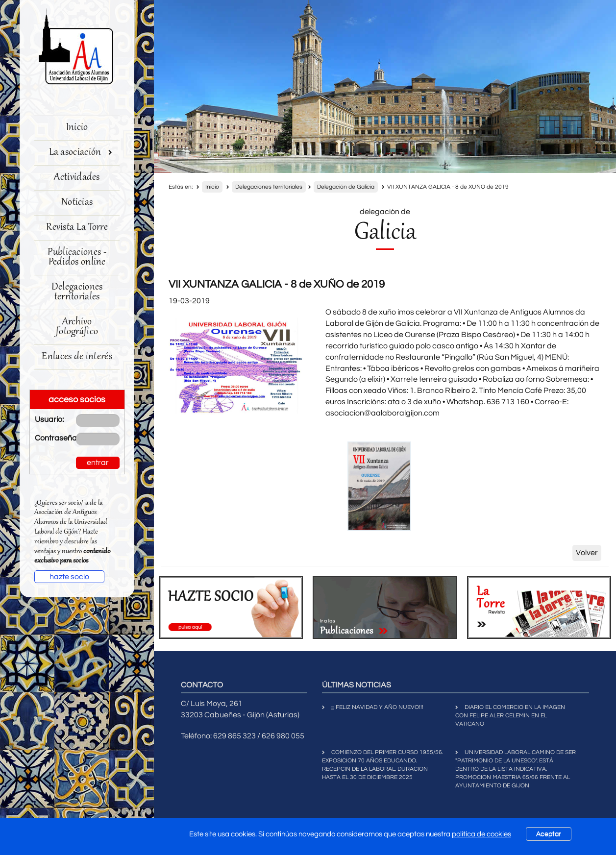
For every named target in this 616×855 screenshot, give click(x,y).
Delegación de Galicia (346, 187)
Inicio (77, 128)
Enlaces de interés (77, 357)
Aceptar (549, 834)
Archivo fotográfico (77, 327)
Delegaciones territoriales (77, 292)
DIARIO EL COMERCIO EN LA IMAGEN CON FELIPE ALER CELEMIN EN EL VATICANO (510, 716)
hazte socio (69, 577)
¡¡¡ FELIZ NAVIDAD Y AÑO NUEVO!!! (377, 707)
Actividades (77, 178)
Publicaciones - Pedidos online (77, 257)
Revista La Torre (77, 228)
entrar (98, 463)
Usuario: (48, 419)
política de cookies (481, 834)
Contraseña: (48, 438)
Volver (587, 553)
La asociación (81, 153)
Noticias (77, 203)
